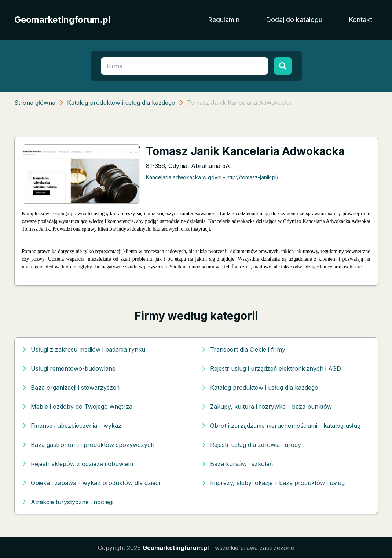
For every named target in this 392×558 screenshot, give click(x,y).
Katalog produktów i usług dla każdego (121, 103)
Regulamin (224, 20)
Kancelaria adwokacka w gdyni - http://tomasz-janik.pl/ (212, 177)
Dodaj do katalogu (294, 20)
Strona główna (35, 103)
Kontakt (360, 20)
